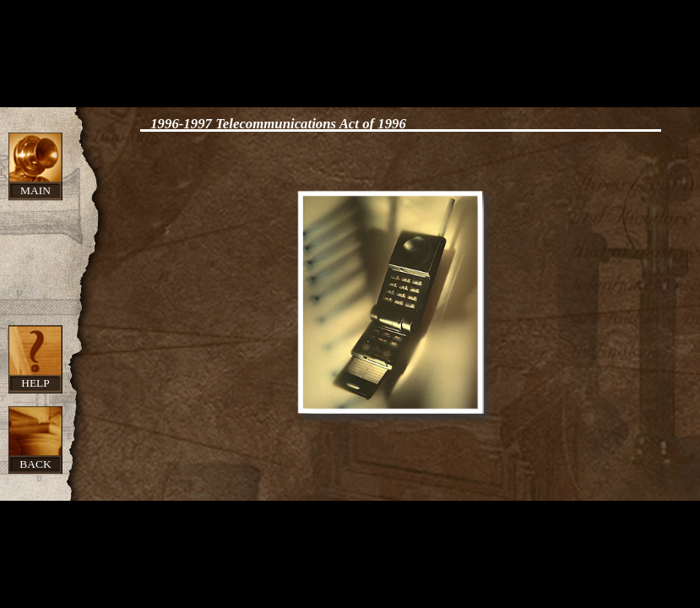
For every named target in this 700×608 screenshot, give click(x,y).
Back (35, 464)
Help (35, 383)
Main (35, 190)
